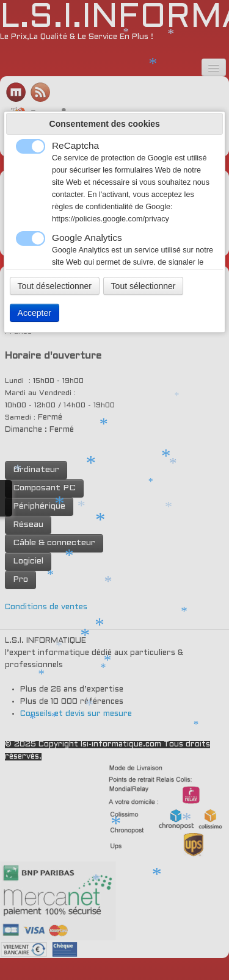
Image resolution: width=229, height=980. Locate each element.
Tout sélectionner (144, 286)
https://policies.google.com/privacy (111, 219)
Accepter (35, 313)
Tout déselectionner (55, 286)
